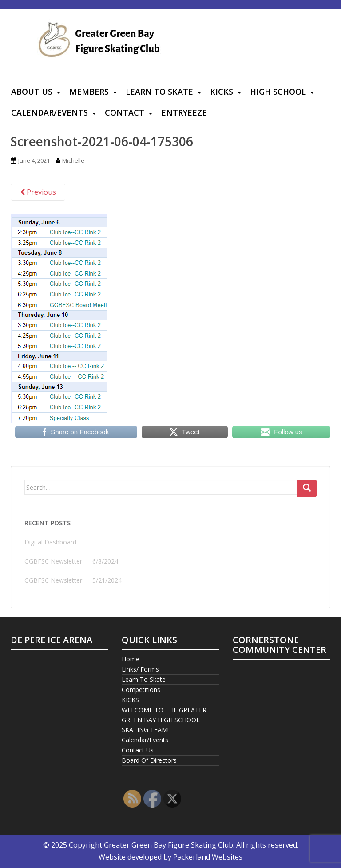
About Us (32, 92)
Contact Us (138, 750)
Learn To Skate (159, 92)
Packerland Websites (208, 857)
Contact (125, 112)
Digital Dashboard (50, 542)
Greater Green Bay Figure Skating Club (169, 845)
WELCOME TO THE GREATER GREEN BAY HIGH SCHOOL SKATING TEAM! (164, 720)
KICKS (222, 92)
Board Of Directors (149, 760)
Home (131, 659)
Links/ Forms (140, 669)
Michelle (73, 160)
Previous (38, 192)
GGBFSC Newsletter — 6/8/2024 (71, 561)
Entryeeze (184, 112)
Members (89, 92)
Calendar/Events (50, 112)
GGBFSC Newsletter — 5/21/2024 (73, 580)
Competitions (141, 690)
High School (278, 92)
